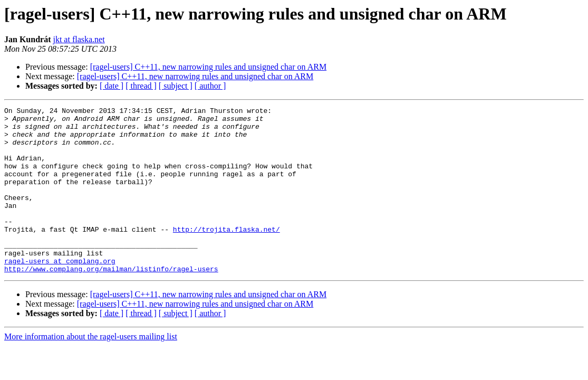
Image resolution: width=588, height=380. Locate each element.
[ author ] (210, 86)
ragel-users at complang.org (60, 292)
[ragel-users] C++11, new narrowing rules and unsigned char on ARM (208, 67)
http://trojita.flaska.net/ (226, 254)
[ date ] (112, 86)
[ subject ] (176, 86)
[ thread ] (141, 86)
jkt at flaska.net (79, 39)
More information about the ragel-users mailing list (91, 370)
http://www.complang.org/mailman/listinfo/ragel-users (111, 302)
